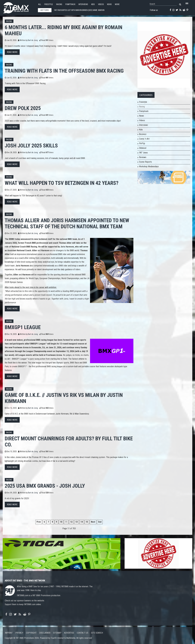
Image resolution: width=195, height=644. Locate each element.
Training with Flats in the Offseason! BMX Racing (64, 71)
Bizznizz (143, 134)
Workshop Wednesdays (149, 166)
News (109, 4)
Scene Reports (145, 162)
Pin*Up (142, 143)
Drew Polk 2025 (23, 108)
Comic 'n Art (144, 139)
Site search (97, 633)
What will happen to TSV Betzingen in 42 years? (62, 183)
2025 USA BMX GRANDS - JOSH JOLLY (45, 486)
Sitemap (57, 633)
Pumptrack (70, 4)
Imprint (9, 633)
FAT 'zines (143, 153)
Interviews (83, 4)
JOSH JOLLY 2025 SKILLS (31, 146)
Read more (12, 52)
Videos (101, 4)
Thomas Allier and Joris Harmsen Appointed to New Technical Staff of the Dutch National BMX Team (67, 223)
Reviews (143, 157)
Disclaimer (45, 633)
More (117, 4)
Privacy (19, 633)
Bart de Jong (33, 40)
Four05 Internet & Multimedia (63, 638)
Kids (93, 4)
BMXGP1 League (23, 327)
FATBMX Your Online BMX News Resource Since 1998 (19, 7)
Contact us (83, 633)
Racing (59, 4)
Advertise (69, 633)
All (40, 4)
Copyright (31, 633)
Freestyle (49, 4)
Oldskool (143, 148)
